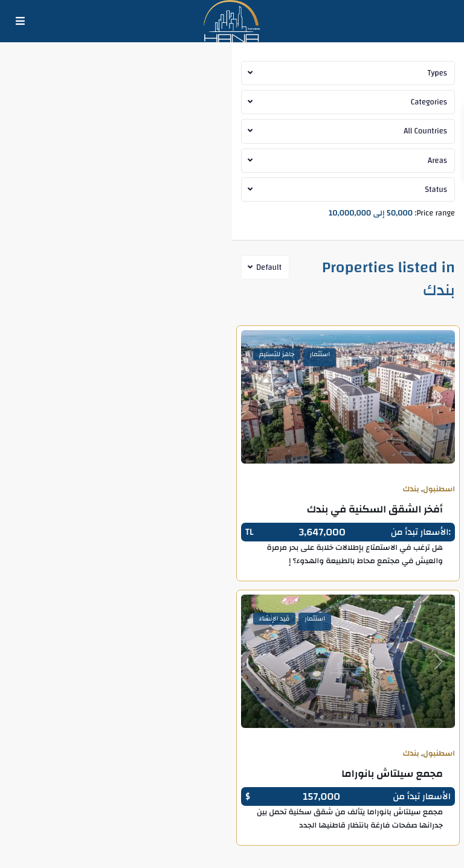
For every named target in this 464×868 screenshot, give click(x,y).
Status (436, 190)
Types (437, 73)
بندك (411, 489)
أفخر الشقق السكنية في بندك (375, 509)
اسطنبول (439, 489)
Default (269, 267)
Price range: (435, 212)
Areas (437, 161)
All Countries (425, 131)
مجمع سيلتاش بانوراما (392, 774)
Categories (429, 102)
